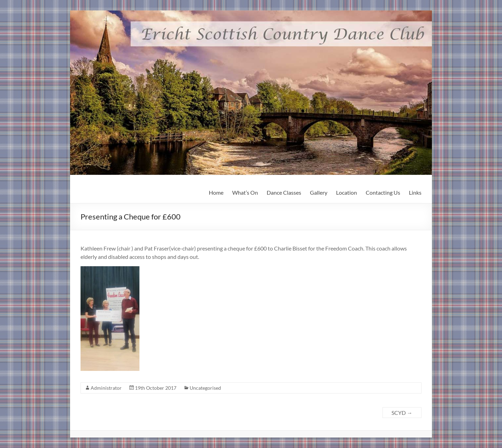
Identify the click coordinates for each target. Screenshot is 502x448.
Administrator (106, 388)
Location (347, 192)
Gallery (319, 192)
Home (216, 192)
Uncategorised (205, 388)
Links (415, 192)
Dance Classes (284, 192)
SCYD (402, 413)
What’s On (245, 192)
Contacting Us (383, 192)
